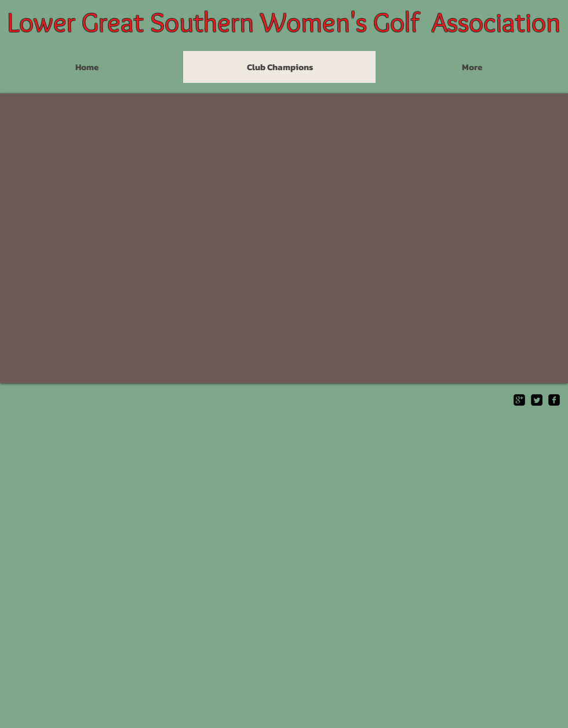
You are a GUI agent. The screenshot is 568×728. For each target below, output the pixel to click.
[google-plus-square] (519, 400)
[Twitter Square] (537, 400)
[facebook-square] (554, 400)
